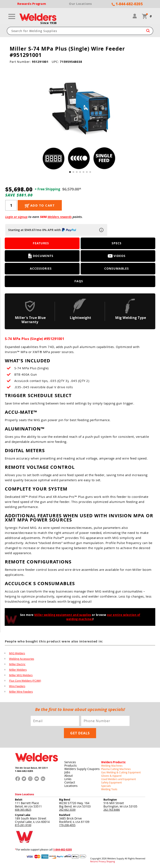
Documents (41, 256)
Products (71, 765)
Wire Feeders (17, 686)
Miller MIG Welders (21, 675)
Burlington (110, 800)
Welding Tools (109, 789)
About (69, 776)
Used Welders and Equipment (118, 779)
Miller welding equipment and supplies (63, 615)
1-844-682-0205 (24, 771)
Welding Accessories (22, 659)
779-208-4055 (67, 825)
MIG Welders (17, 653)
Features (41, 243)
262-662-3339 (67, 810)
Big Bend (65, 800)
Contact (70, 782)
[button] (70, 172)
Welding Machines (112, 766)
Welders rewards (60, 217)
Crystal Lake (23, 815)
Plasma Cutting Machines (116, 769)
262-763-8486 (112, 810)
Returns (94, 862)
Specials (106, 786)
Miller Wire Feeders (21, 692)
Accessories (41, 268)
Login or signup (16, 217)
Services (70, 762)
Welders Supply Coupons (82, 769)
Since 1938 (49, 23)
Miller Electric (17, 664)
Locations (71, 786)
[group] (80, 121)
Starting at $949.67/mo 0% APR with (43, 230)
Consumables (117, 268)
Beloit (19, 800)
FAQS (79, 281)
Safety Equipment (111, 782)
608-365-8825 (23, 810)
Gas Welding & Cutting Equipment (121, 772)
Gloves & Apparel (111, 776)
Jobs (67, 772)
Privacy (102, 862)
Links (68, 779)
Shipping (111, 862)
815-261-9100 (23, 825)
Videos (117, 256)
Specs (117, 243)
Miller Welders (18, 670)
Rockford (65, 815)
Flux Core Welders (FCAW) (25, 681)
